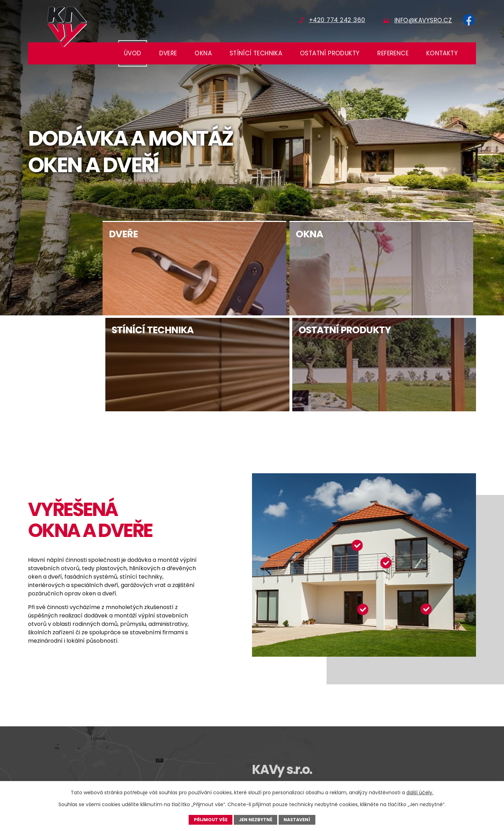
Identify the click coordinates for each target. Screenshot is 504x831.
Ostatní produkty (330, 53)
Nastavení (297, 819)
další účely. (420, 792)
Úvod (133, 53)
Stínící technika (256, 53)
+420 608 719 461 (405, 736)
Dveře (168, 53)
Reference (393, 53)
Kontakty (442, 53)
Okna (203, 53)
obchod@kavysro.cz (293, 745)
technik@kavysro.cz (409, 745)
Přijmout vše (211, 819)
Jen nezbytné (256, 819)
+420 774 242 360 (290, 736)
